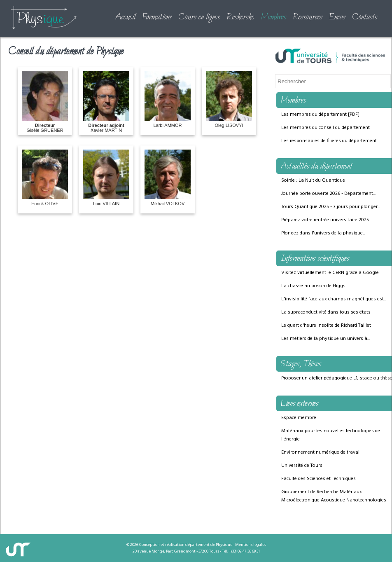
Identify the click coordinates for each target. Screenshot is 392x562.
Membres (273, 17)
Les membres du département (314, 115)
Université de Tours (302, 466)
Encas (337, 17)
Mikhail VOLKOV (168, 178)
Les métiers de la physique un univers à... (325, 339)
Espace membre (299, 418)
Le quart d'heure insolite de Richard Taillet (326, 325)
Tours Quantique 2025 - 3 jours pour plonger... (331, 207)
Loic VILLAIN (106, 178)
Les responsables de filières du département (329, 141)
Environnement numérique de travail (321, 452)
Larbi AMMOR (168, 100)
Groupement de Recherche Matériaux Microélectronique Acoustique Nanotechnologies (334, 496)
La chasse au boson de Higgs (313, 286)
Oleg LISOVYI (229, 100)
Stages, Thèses (301, 364)
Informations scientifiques (315, 259)
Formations (157, 17)
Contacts (365, 17)
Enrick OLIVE (45, 178)
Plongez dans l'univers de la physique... (323, 233)
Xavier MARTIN (106, 102)
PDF (354, 115)
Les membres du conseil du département (325, 128)
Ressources (308, 17)
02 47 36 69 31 (249, 551)
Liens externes (299, 404)
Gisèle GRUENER (45, 102)
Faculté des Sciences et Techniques (318, 479)
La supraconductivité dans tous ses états (326, 312)
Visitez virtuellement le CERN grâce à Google (330, 273)
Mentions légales (251, 545)
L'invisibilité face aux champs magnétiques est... (334, 299)
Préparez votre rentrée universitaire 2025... (326, 220)
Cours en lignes (199, 17)
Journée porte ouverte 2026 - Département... (328, 194)
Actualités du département (316, 166)
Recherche (240, 17)
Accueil (125, 17)
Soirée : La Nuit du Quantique (313, 180)
